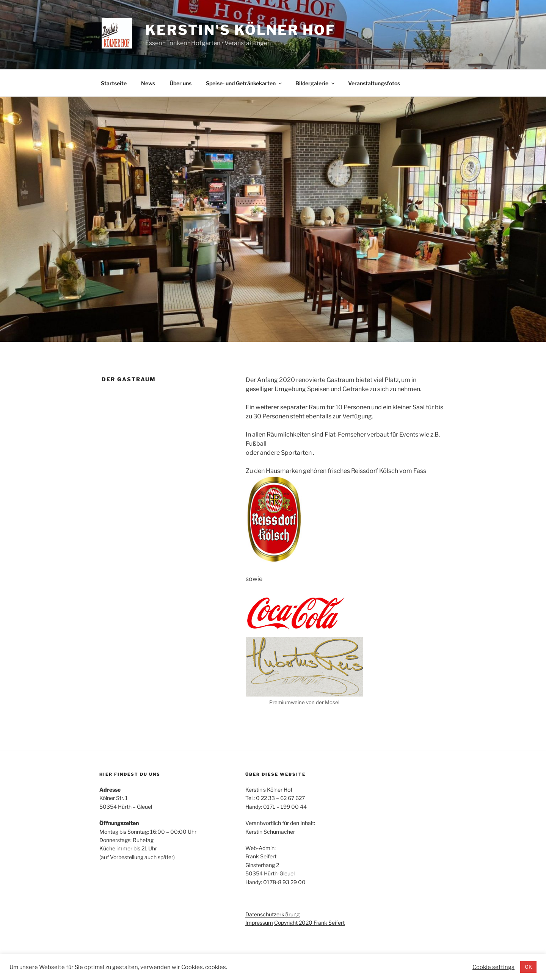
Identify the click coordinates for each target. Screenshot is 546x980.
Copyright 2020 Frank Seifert (309, 923)
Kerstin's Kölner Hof (240, 30)
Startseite (114, 83)
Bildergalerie (315, 83)
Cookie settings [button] (493, 967)
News (148, 83)
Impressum (259, 923)
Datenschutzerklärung (272, 914)
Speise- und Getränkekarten (244, 83)
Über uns (180, 83)
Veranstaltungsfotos (374, 83)
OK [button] (528, 967)
